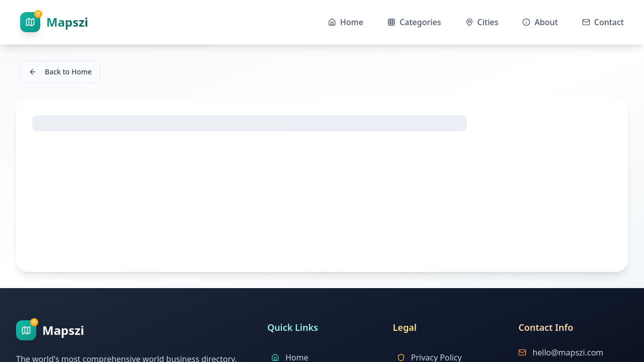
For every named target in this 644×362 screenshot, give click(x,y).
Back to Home (60, 72)
